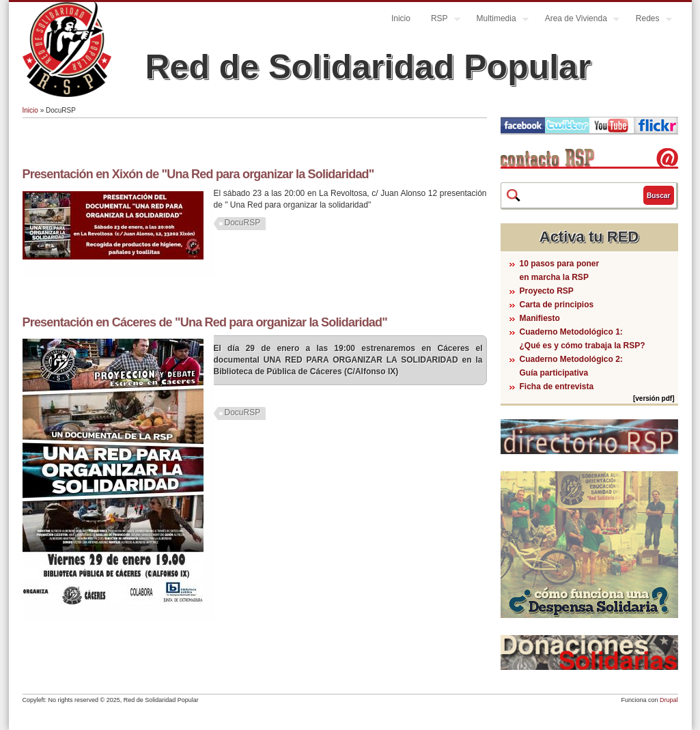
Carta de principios (557, 305)
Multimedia (498, 20)
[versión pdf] (654, 398)
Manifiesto (540, 318)
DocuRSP (243, 223)
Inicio (401, 18)
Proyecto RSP (547, 291)
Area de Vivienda (577, 20)
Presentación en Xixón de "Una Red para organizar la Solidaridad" (198, 174)
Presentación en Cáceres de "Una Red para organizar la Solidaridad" (205, 322)
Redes (649, 20)
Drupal (669, 700)
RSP (440, 20)
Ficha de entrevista (557, 387)
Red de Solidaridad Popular (368, 67)
